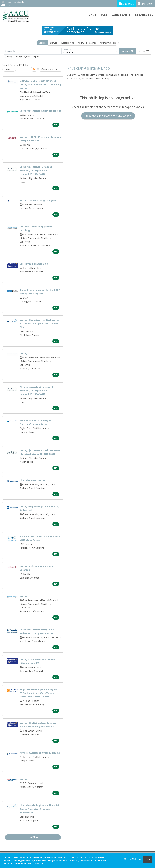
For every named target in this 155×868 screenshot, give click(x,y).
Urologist (25, 779)
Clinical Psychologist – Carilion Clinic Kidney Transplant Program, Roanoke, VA (40, 809)
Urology (24, 353)
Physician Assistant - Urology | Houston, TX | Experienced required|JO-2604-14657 (36, 390)
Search (42, 43)
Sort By (8, 69)
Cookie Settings (132, 859)
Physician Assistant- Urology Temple (40, 753)
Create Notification (51, 69)
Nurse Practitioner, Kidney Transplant (40, 111)
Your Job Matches (87, 43)
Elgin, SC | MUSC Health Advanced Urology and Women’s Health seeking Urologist (40, 84)
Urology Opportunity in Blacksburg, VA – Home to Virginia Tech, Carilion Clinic (39, 323)
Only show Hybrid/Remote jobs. (24, 56)
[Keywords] (33, 51)
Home (92, 15)
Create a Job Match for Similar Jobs (108, 116)
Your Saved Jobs (108, 43)
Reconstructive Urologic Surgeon (38, 200)
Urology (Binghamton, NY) (34, 264)
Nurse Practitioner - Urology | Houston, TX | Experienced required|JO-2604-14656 (36, 170)
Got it (148, 859)
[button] (144, 51)
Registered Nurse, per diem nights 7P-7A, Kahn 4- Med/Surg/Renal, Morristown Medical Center (38, 693)
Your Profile (121, 15)
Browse (53, 43)
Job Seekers (126, 4)
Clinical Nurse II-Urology (33, 480)
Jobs (104, 15)
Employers (145, 4)
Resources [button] (143, 15)
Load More (33, 837)
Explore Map (68, 43)
